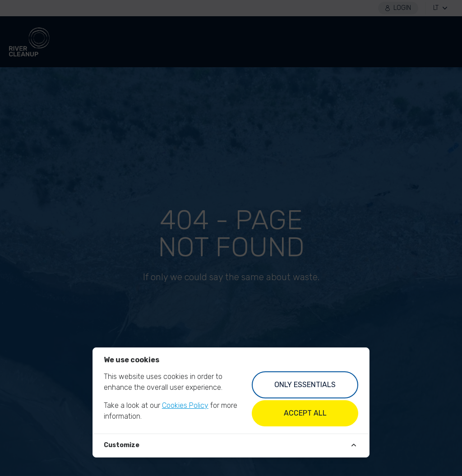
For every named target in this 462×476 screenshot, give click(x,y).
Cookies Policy (185, 405)
